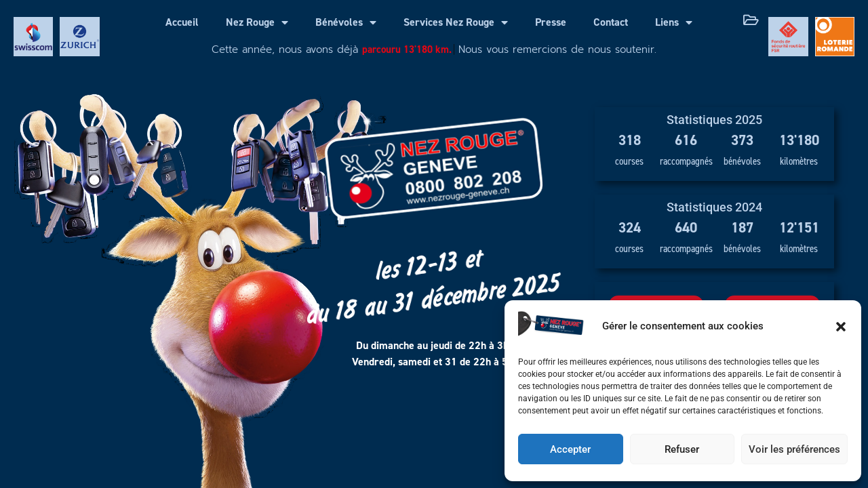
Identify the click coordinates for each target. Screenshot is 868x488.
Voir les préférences (794, 449)
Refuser (682, 449)
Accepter (570, 449)
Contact (611, 22)
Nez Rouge (257, 22)
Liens (674, 22)
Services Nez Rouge (456, 22)
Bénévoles (346, 22)
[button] (841, 327)
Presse (551, 22)
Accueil (182, 22)
